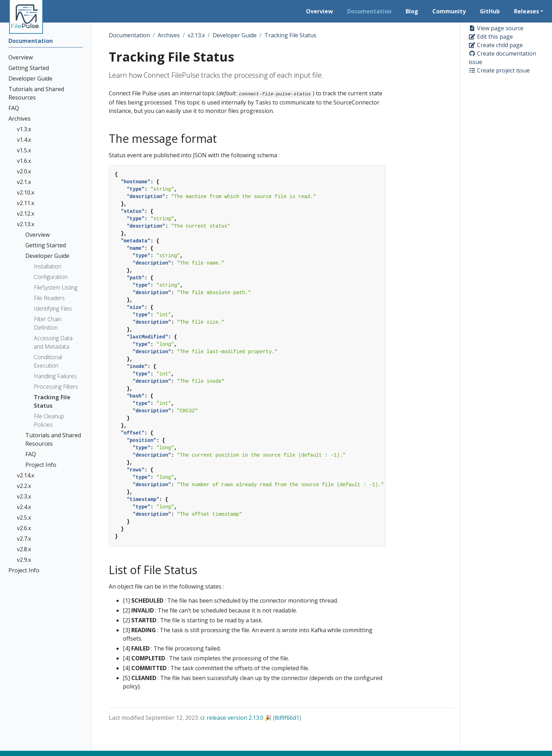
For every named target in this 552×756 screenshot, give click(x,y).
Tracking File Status (290, 35)
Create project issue (499, 70)
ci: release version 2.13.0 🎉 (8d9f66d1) (251, 718)
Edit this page (491, 37)
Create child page (496, 45)
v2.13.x (196, 35)
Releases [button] (526, 11)
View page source (496, 28)
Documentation (129, 35)
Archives (169, 35)
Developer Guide (235, 35)
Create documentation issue (502, 58)
